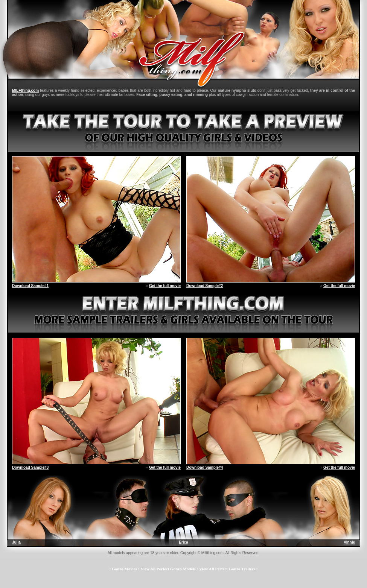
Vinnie (349, 542)
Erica (183, 542)
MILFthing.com (25, 90)
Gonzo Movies (124, 569)
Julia (16, 542)
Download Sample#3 (30, 467)
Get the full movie (165, 286)
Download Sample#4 (205, 467)
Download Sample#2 (205, 286)
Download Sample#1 (30, 286)
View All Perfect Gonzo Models (168, 569)
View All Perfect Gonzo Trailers (227, 569)
